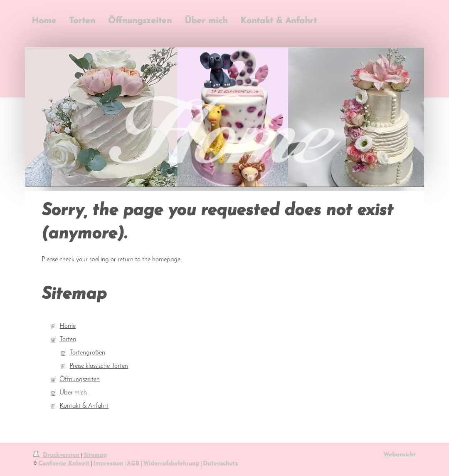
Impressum (108, 464)
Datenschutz (220, 464)
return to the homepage (149, 260)
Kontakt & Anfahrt (84, 406)
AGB (133, 464)
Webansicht (400, 455)
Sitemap (95, 455)
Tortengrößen (87, 353)
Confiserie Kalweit (64, 464)
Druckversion (57, 455)
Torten (68, 340)
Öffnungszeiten (80, 379)
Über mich (73, 393)
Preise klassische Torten (99, 366)
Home (68, 326)
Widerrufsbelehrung (171, 464)
